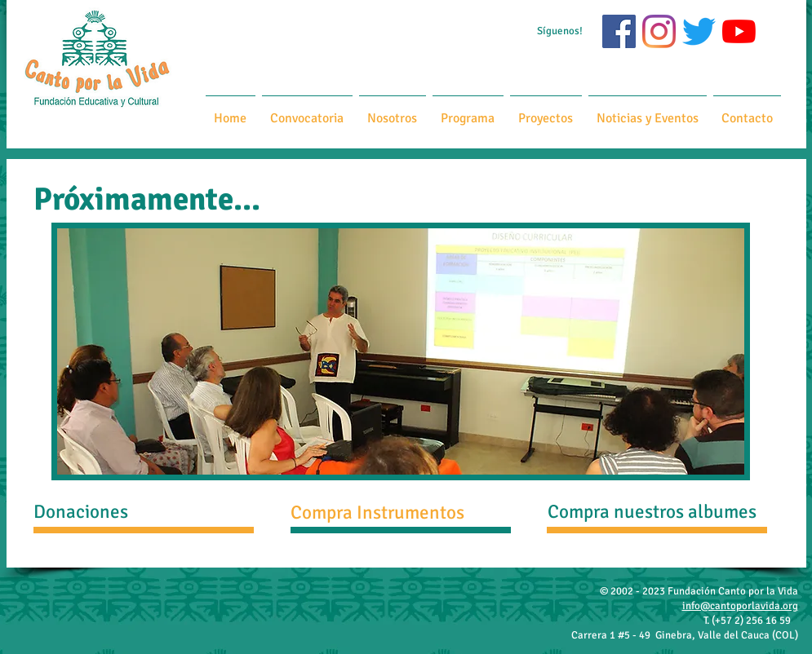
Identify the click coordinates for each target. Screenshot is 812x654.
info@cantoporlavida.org (740, 606)
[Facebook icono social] (619, 31)
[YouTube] (739, 31)
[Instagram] (659, 31)
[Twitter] (699, 31)
